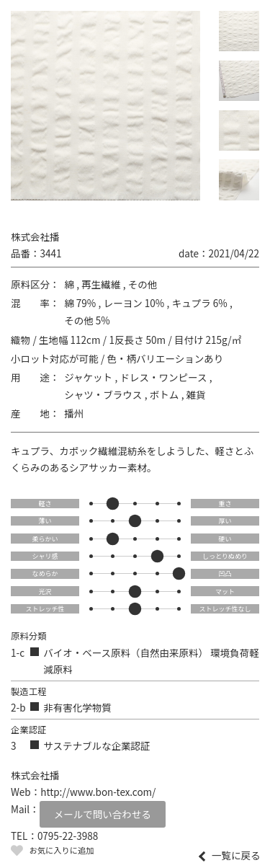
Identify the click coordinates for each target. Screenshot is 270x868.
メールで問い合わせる (103, 814)
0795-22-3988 (68, 836)
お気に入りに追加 (61, 850)
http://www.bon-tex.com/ (98, 792)
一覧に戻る (236, 856)
